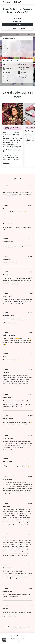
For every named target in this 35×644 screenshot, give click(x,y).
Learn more (6, 163)
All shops (17, 641)
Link (28, 628)
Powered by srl (18, 636)
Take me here (18, 24)
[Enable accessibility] (4, 640)
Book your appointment (17, 29)
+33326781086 (17, 18)
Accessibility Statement (17, 638)
